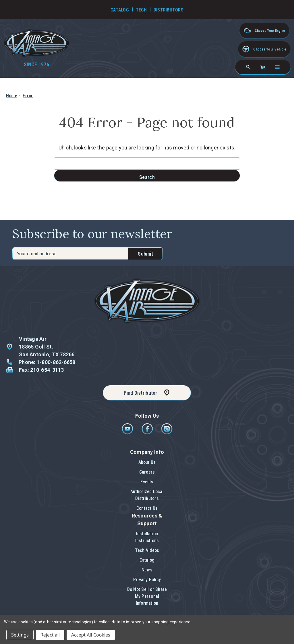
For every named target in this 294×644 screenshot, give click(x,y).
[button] (264, 49)
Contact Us (147, 508)
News (147, 570)
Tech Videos (147, 550)
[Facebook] (148, 433)
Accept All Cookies (91, 635)
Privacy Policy (147, 580)
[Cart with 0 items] (263, 67)
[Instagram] (167, 433)
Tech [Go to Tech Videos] (141, 10)
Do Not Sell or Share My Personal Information (147, 596)
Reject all (50, 635)
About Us (147, 462)
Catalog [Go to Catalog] (120, 10)
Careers (147, 472)
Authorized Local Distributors (147, 495)
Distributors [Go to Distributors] (169, 10)
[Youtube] (128, 433)
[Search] (248, 67)
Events (147, 482)
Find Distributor (140, 393)
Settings (20, 635)
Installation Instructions (147, 537)
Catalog (147, 560)
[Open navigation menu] (277, 67)
